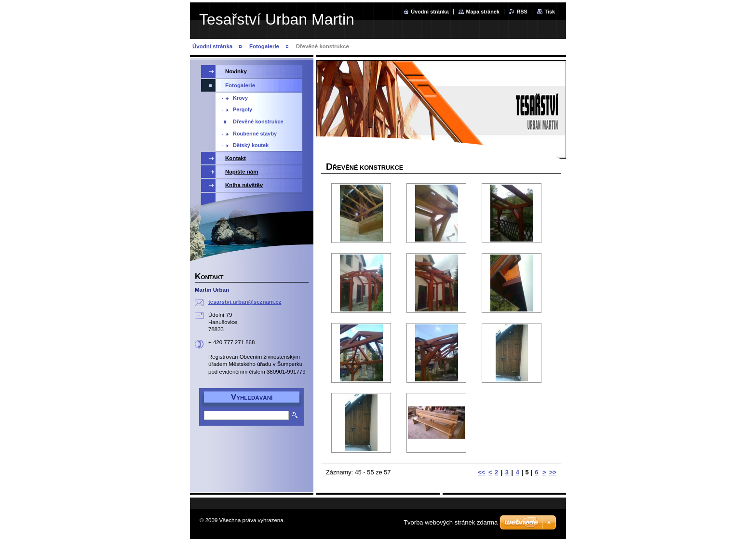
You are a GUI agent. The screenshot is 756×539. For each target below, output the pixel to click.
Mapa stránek (483, 12)
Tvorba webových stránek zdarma (451, 522)
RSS (522, 12)
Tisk (550, 12)
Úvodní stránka (430, 12)
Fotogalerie (264, 46)
